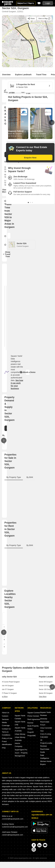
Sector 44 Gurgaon (7, 686)
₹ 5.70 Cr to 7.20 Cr (15, 136)
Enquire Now (30, 158)
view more (4, 697)
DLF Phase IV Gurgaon (8, 693)
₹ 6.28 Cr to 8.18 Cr (39, 136)
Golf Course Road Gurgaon (10, 682)
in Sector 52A (29, 86)
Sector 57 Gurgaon (7, 689)
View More (4, 191)
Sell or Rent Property (26, 3)
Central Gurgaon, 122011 (13, 12)
